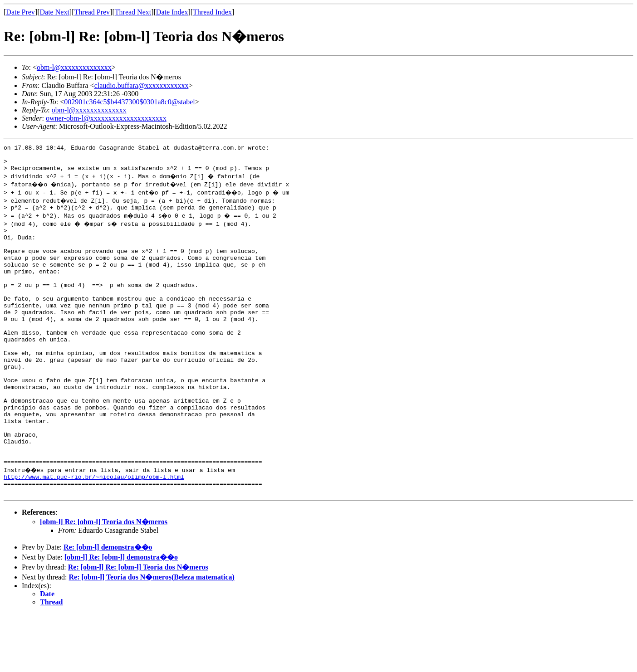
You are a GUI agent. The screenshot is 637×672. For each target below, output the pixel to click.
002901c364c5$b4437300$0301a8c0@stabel (129, 102)
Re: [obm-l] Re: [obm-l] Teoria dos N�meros (138, 626)
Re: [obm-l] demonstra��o (108, 606)
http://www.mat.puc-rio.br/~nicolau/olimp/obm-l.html (94, 532)
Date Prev (20, 12)
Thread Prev (92, 12)
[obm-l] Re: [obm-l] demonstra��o (121, 616)
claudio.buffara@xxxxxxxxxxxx (142, 85)
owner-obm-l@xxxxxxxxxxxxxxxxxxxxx (106, 118)
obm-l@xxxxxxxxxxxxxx (74, 67)
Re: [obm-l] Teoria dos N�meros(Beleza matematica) (152, 635)
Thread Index (212, 12)
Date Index (172, 12)
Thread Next (133, 12)
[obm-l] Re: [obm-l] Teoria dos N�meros (104, 580)
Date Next (55, 12)
